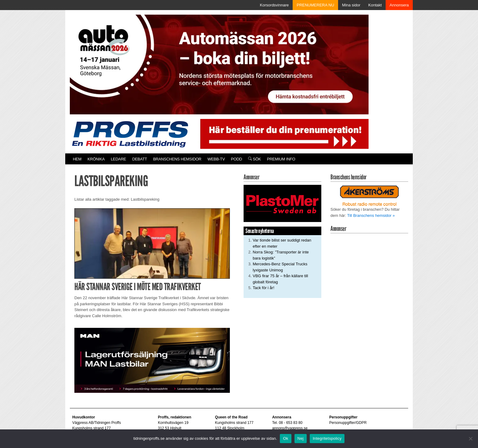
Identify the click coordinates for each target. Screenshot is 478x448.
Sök (255, 159)
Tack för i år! (264, 288)
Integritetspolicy (327, 438)
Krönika (96, 159)
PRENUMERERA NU (315, 5)
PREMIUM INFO (281, 159)
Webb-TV (216, 159)
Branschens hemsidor (177, 159)
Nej (301, 438)
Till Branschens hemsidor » (371, 215)
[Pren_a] (283, 133)
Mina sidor (351, 5)
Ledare (118, 159)
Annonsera (399, 5)
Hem (77, 159)
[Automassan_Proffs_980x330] (219, 64)
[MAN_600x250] (152, 360)
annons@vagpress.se (290, 428)
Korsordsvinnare (275, 5)
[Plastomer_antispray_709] (282, 203)
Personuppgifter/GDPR (348, 423)
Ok (285, 438)
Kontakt (375, 5)
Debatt (140, 159)
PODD (237, 159)
